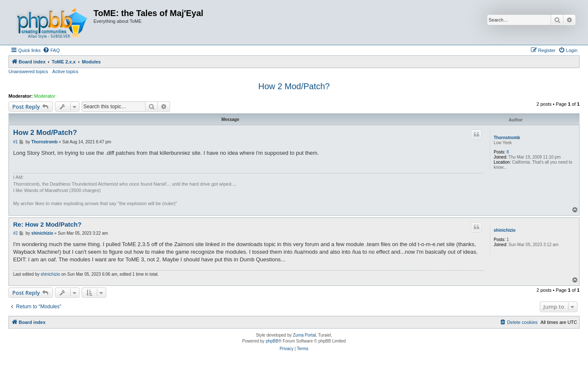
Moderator (45, 96)
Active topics (66, 71)
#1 (15, 142)
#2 (15, 233)
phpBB (272, 341)
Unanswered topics (28, 71)
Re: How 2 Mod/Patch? (47, 224)
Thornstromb (507, 138)
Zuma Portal (304, 335)
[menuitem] (51, 50)
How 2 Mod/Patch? (294, 86)
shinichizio (505, 230)
